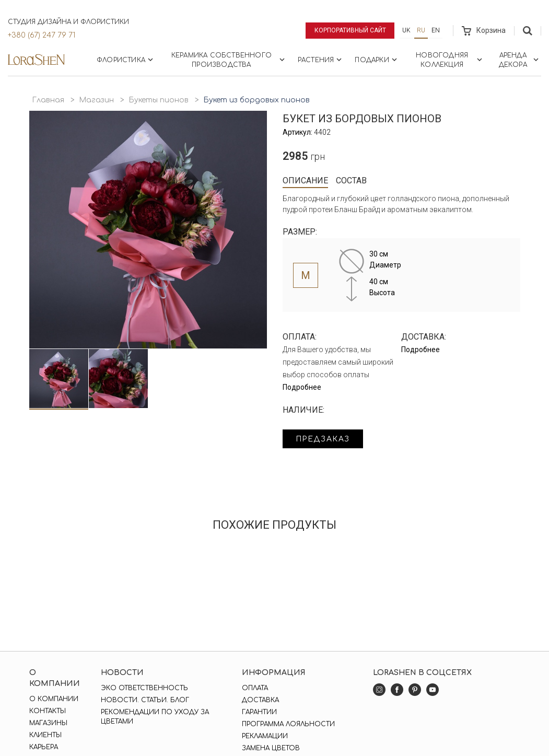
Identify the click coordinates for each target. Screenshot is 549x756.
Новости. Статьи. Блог (145, 700)
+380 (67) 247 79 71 (42, 35)
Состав (351, 181)
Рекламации (265, 736)
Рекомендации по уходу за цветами (155, 717)
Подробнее (302, 387)
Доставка (260, 700)
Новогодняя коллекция (450, 60)
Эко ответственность (144, 688)
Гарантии (259, 712)
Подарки (377, 60)
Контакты (48, 711)
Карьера (44, 747)
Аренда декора (520, 60)
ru (421, 30)
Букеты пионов (159, 100)
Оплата (255, 688)
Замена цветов (271, 748)
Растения (321, 60)
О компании (54, 699)
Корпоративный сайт (350, 30)
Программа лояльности (288, 724)
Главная (48, 100)
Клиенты (45, 735)
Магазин (96, 100)
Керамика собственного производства (229, 60)
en (436, 30)
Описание (305, 181)
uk (406, 30)
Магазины (48, 723)
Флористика (126, 60)
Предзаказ (323, 439)
